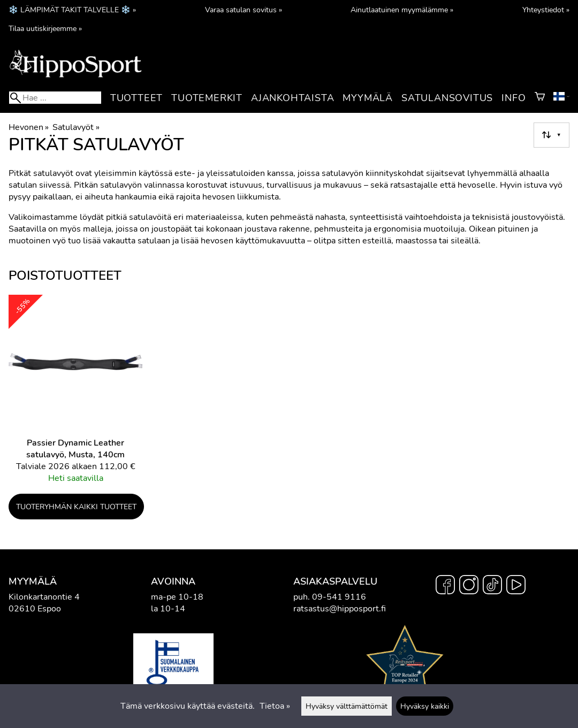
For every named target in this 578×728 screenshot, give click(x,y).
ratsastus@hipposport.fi (340, 609)
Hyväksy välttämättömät (347, 706)
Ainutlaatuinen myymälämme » (402, 10)
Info (514, 98)
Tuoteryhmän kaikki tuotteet (76, 507)
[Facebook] (445, 586)
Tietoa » (275, 706)
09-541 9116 (339, 597)
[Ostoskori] (540, 98)
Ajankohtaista (292, 98)
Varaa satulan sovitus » (244, 10)
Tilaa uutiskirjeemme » (45, 28)
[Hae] (55, 98)
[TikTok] (492, 586)
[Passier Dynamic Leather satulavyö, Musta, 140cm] (75, 394)
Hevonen (29, 127)
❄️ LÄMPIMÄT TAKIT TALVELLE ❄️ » (72, 10)
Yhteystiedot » (546, 10)
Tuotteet (136, 98)
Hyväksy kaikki (425, 706)
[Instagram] (469, 586)
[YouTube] (516, 586)
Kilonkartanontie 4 (44, 597)
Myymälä (368, 98)
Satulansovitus (447, 98)
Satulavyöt (76, 127)
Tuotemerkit (207, 98)
